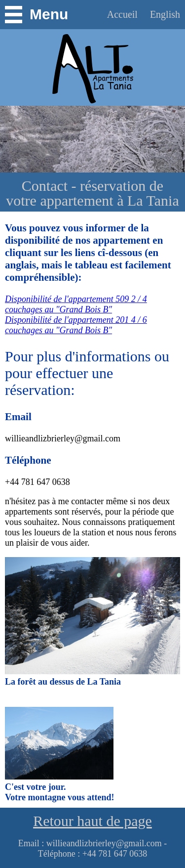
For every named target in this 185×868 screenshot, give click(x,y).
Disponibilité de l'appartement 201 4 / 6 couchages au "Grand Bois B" (76, 325)
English (165, 14)
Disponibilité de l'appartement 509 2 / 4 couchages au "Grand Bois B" (76, 304)
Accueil (124, 14)
